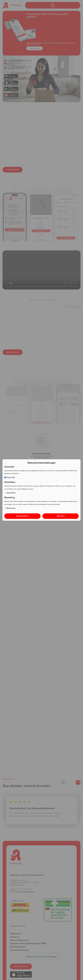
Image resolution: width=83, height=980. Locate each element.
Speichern (61, 516)
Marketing (10, 508)
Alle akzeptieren (22, 516)
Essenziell (9, 477)
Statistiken (10, 493)
